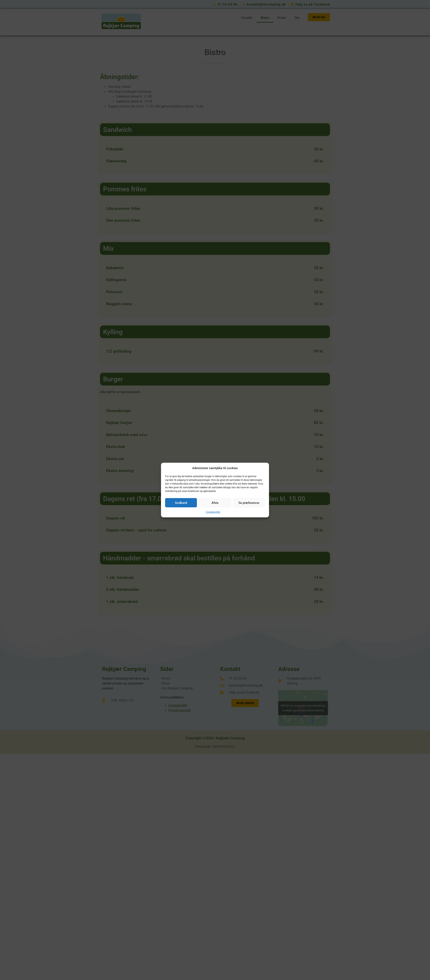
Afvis (215, 503)
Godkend (181, 503)
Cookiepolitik (213, 512)
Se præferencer (249, 503)
